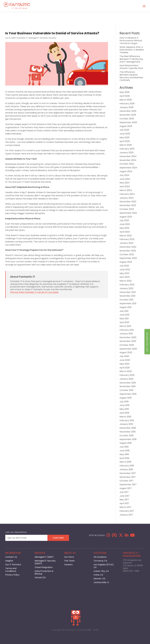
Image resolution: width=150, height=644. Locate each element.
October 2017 (127, 481)
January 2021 (126, 334)
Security (52, 38)
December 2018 (128, 428)
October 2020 (127, 345)
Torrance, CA (100, 561)
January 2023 (126, 243)
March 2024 (126, 190)
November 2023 (128, 205)
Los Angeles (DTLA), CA (104, 566)
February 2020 (127, 375)
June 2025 (125, 134)
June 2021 (124, 315)
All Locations (100, 557)
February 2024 (127, 194)
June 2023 (125, 224)
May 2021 (124, 319)
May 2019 (124, 409)
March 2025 (126, 145)
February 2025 (127, 149)
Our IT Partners (13, 565)
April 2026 (125, 96)
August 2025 (126, 126)
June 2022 (125, 270)
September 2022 (128, 258)
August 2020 (126, 352)
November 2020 (128, 341)
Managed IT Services (38, 38)
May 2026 (124, 92)
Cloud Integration (44, 567)
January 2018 (126, 469)
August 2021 (126, 307)
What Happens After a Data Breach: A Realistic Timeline (132, 50)
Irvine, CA (98, 575)
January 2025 (127, 153)
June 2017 (125, 496)
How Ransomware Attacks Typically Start (131, 67)
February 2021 (127, 330)
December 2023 (128, 202)
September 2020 (128, 349)
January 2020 (127, 379)
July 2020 (124, 356)
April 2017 (124, 503)
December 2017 (128, 473)
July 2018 (124, 447)
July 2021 (124, 311)
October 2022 (127, 254)
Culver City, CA (101, 571)
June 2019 (124, 405)
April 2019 (124, 413)
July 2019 (124, 402)
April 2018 (124, 458)
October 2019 (126, 390)
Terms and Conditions (11, 570)
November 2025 (128, 115)
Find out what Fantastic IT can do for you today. (35, 292)
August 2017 (126, 488)
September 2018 (128, 439)
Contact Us (11, 557)
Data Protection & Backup (44, 572)
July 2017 (124, 492)
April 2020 (125, 368)
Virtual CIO (40, 578)
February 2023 (127, 239)
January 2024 (127, 198)
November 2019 (127, 386)
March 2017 (125, 507)
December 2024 (128, 156)
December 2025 (128, 111)
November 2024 (128, 160)
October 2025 (127, 119)
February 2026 (127, 104)
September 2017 (128, 485)
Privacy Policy (12, 575)
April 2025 (125, 141)
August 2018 (126, 443)
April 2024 (125, 186)
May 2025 (124, 137)
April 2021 (124, 322)
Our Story (69, 557)
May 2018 (124, 454)
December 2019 (128, 383)
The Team (69, 561)
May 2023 (124, 228)
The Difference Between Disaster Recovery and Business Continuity (131, 76)
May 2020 (124, 364)
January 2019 (126, 424)
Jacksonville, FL (101, 582)
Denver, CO (99, 579)
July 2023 (124, 220)
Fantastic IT (23, 38)
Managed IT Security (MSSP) (45, 562)
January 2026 (127, 107)
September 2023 (128, 213)
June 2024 (125, 179)
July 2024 (124, 175)
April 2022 (125, 277)
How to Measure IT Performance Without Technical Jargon (131, 41)
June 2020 (125, 360)
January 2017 (126, 515)
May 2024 (125, 183)
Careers (68, 565)
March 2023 (126, 236)
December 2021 (128, 292)
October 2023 (127, 209)
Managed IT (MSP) (44, 557)
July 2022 (124, 266)
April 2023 (125, 232)
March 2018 (125, 462)
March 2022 (126, 281)
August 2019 (126, 398)
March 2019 (125, 417)
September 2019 (128, 394)
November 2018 (128, 432)
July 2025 (124, 130)
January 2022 (126, 288)
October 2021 (126, 300)
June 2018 (125, 451)
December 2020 (128, 337)
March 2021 (125, 326)
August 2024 (126, 171)
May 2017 (124, 500)
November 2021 (127, 296)
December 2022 (128, 247)
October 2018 (127, 436)
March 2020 (126, 371)
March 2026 (126, 100)
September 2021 (128, 303)
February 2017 (127, 511)
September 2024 (128, 168)
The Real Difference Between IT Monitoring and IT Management (131, 59)
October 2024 (127, 164)
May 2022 (124, 273)
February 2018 (127, 466)
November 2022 (128, 251)
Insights (9, 561)
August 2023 (126, 217)
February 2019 (127, 420)
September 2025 (128, 122)
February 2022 (127, 285)
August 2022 (126, 262)
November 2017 (128, 477)
